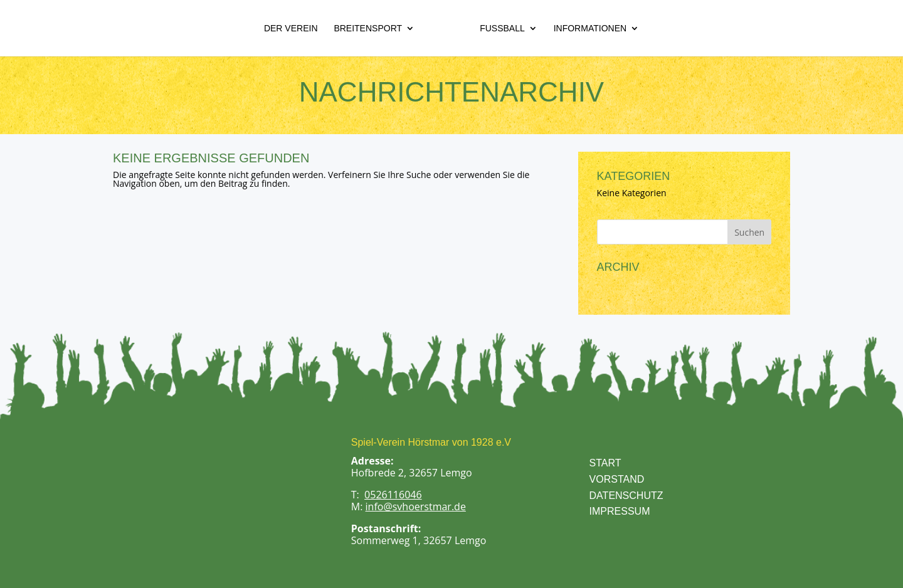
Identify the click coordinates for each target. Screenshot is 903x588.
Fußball (502, 29)
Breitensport (368, 29)
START (605, 463)
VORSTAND (617, 479)
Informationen (590, 29)
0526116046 (393, 495)
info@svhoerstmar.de (416, 507)
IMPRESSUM (620, 511)
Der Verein (291, 29)
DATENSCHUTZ (626, 496)
